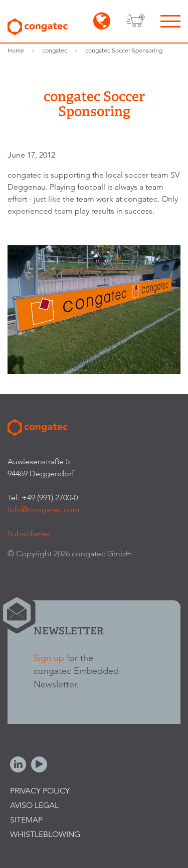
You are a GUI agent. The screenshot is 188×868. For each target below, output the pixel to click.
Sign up (49, 658)
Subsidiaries (29, 534)
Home (16, 50)
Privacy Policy (40, 791)
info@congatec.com (44, 510)
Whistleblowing (45, 834)
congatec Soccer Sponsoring (124, 50)
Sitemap (26, 820)
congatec (55, 50)
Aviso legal (34, 805)
